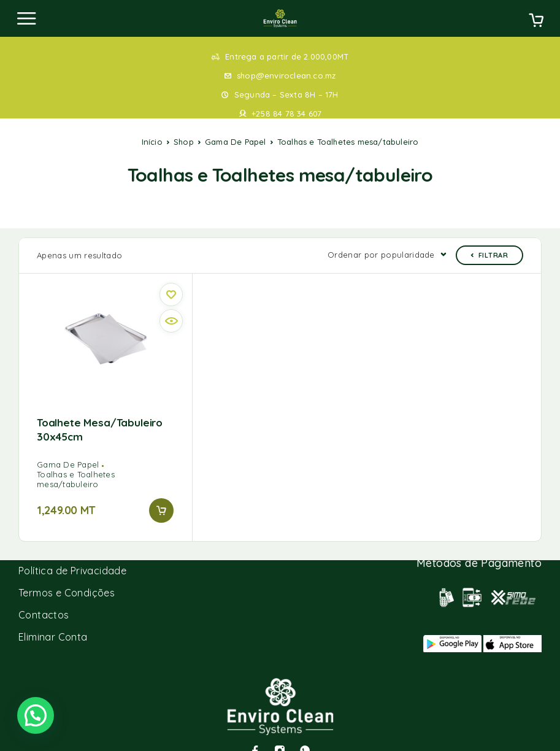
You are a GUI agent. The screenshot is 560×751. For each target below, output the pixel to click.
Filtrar (489, 236)
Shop (184, 142)
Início (152, 142)
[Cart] (536, 21)
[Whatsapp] (305, 731)
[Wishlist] (171, 275)
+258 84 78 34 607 (286, 114)
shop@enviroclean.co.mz (286, 75)
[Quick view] (171, 302)
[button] (161, 491)
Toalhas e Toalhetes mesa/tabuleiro (76, 460)
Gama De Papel (236, 142)
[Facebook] (255, 731)
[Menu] (26, 18)
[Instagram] (280, 731)
